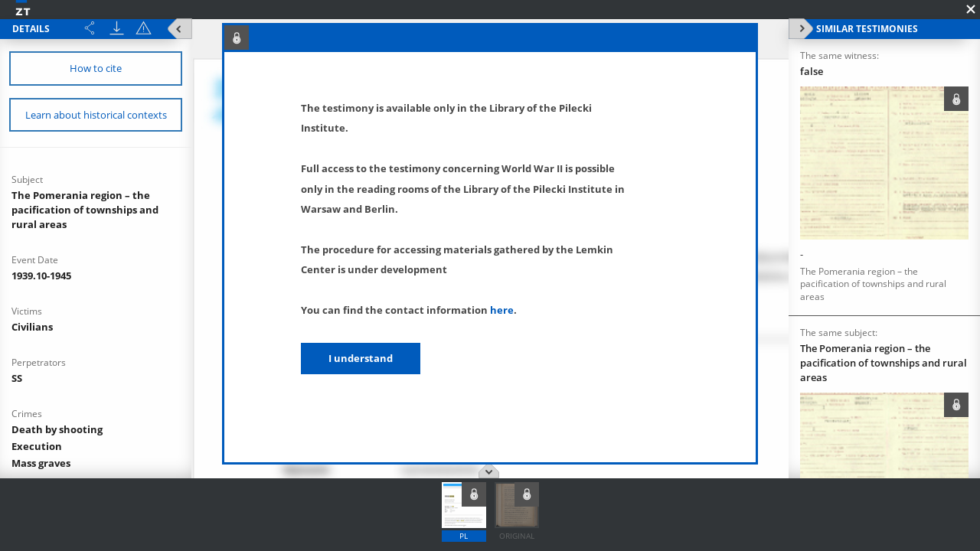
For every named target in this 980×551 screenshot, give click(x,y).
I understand (361, 358)
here (502, 310)
